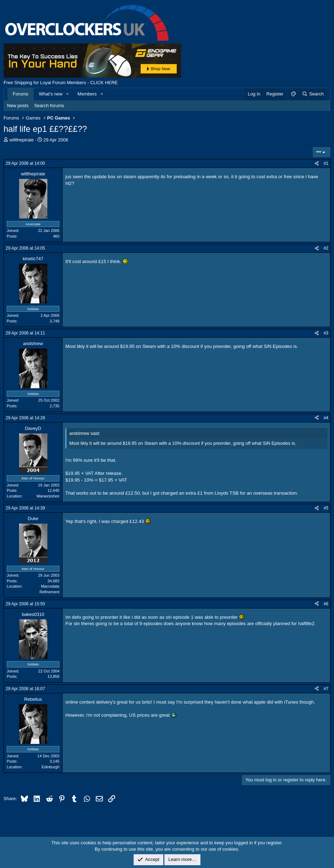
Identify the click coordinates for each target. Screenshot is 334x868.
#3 (326, 333)
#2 (326, 248)
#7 (326, 689)
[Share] (317, 164)
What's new (51, 94)
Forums (20, 94)
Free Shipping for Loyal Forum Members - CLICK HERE (61, 83)
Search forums (49, 106)
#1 (326, 163)
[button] (68, 94)
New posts (18, 106)
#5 (326, 508)
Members (87, 94)
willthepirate (22, 140)
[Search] (313, 94)
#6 (326, 604)
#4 (326, 418)
